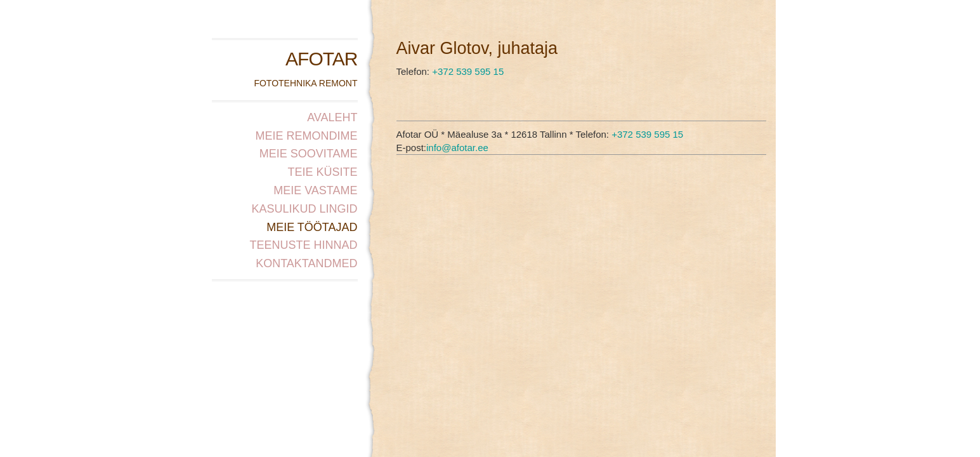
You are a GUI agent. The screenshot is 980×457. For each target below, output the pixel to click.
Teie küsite (322, 172)
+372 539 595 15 (468, 71)
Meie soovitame (309, 154)
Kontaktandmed (306, 263)
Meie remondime (306, 136)
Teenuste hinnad (303, 245)
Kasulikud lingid (304, 209)
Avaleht (332, 117)
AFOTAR (321, 59)
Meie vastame (315, 190)
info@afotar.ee (457, 148)
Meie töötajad (312, 227)
